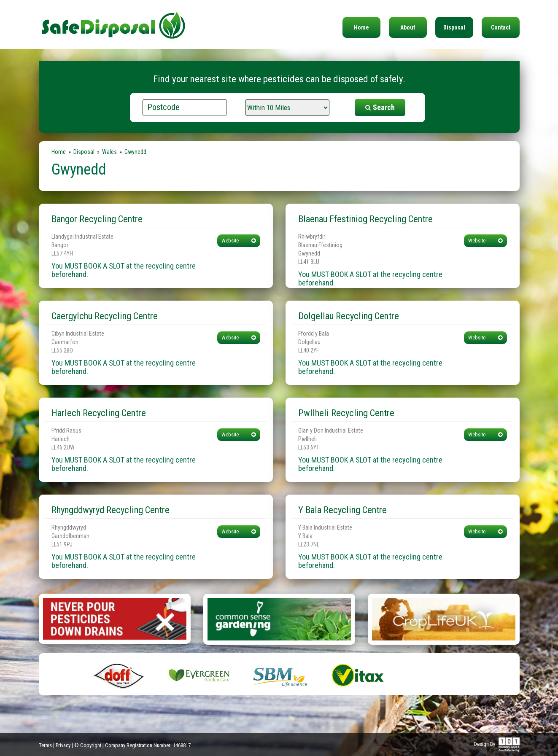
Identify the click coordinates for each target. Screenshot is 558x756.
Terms (45, 745)
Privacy (63, 745)
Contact (501, 27)
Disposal (454, 27)
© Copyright (88, 745)
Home (361, 27)
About (408, 27)
